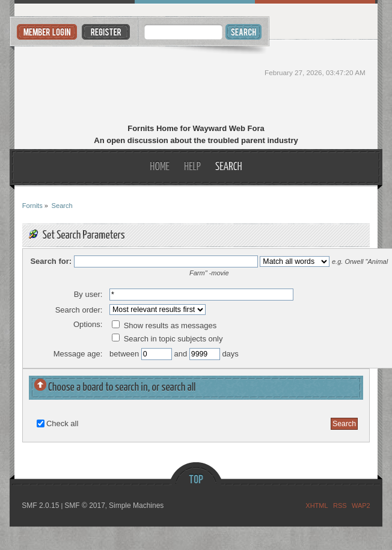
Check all (62, 423)
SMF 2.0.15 (40, 506)
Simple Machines (136, 506)
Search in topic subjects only (167, 339)
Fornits (196, 83)
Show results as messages (164, 325)
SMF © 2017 (85, 506)
